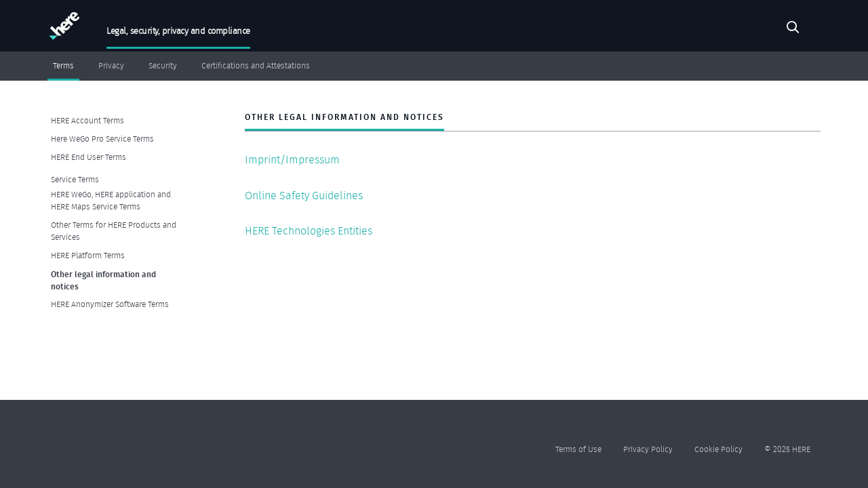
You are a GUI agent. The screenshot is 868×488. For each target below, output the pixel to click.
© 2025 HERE (787, 449)
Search (793, 29)
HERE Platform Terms (88, 255)
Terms (63, 66)
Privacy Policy (648, 449)
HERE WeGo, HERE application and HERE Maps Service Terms (111, 200)
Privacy (111, 66)
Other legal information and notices (103, 280)
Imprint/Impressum (292, 160)
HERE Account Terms (87, 120)
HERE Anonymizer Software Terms (110, 304)
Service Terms (75, 179)
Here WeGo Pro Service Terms (102, 139)
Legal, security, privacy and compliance (178, 31)
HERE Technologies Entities (309, 231)
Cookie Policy (718, 449)
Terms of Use (578, 449)
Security (163, 66)
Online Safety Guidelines (304, 196)
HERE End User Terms (88, 157)
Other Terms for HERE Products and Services (114, 231)
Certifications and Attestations (256, 66)
